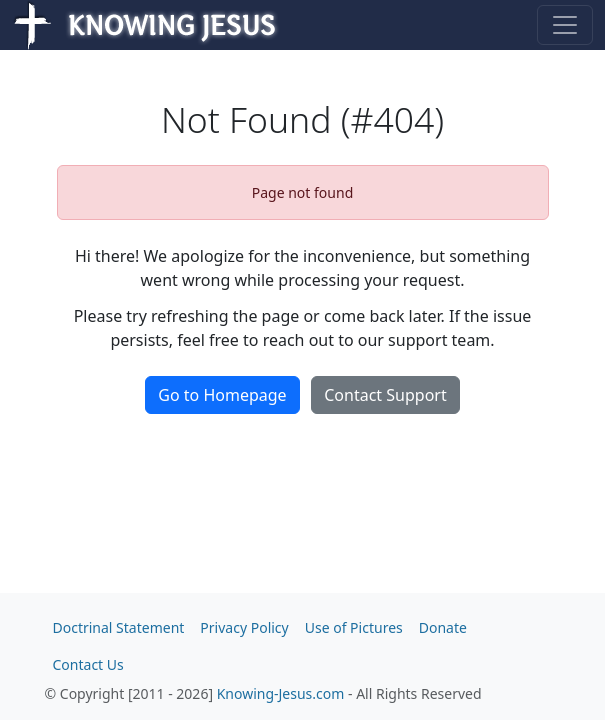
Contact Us (88, 664)
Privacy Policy (244, 627)
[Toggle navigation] (565, 25)
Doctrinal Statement (119, 627)
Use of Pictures (354, 627)
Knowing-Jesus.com (281, 693)
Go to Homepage (222, 395)
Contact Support (385, 395)
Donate (443, 627)
